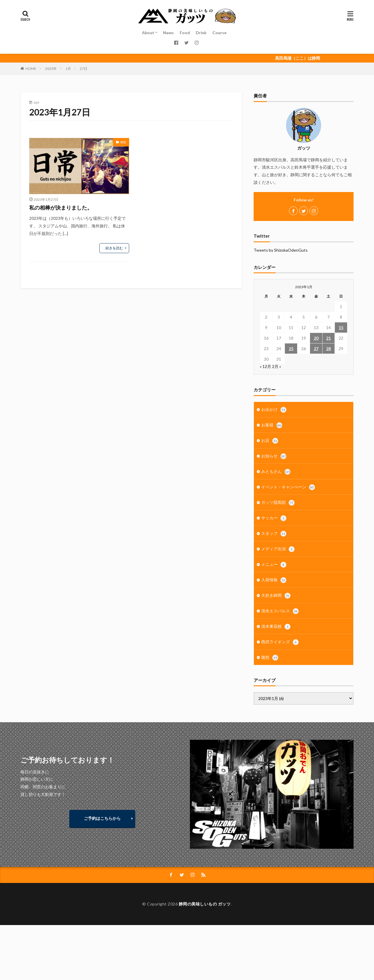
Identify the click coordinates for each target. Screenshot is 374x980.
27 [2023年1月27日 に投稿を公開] (316, 349)
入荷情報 (274, 580)
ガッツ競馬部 (278, 503)
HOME (31, 69)
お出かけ (274, 410)
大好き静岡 (276, 596)
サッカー (274, 518)
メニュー (274, 565)
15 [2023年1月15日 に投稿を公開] (341, 327)
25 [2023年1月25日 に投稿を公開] (291, 349)
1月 (68, 69)
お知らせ (274, 456)
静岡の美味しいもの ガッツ (205, 904)
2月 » (277, 366)
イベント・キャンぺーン (288, 487)
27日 (84, 69)
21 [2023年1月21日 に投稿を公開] (328, 338)
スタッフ (274, 534)
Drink (201, 33)
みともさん (276, 472)
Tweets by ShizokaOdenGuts (281, 250)
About (148, 33)
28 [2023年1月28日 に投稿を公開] (328, 349)
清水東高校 (276, 627)
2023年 (51, 69)
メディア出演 (278, 549)
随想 (123, 142)
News (168, 33)
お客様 (272, 425)
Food (185, 33)
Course (219, 33)
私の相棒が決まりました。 (61, 208)
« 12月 (265, 366)
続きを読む (114, 248)
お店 (270, 441)
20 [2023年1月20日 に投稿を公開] (316, 338)
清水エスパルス (280, 611)
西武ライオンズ (280, 642)
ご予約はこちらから (102, 818)
